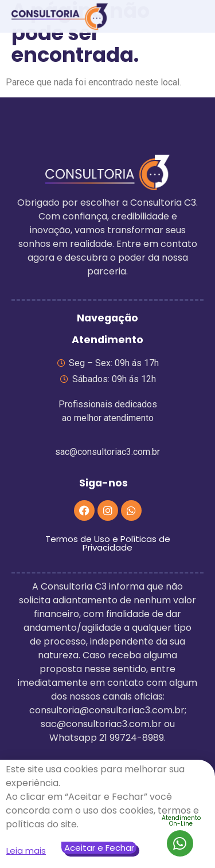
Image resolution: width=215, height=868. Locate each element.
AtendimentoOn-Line (181, 821)
